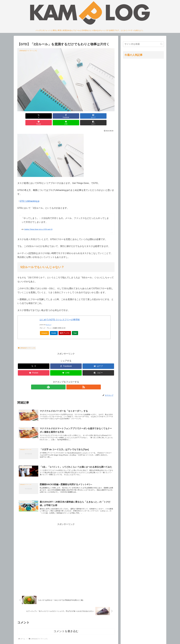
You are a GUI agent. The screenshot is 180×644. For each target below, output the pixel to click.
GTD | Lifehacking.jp (29, 194)
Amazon (45, 326)
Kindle (54, 326)
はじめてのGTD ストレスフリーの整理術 (60, 313)
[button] (107, 116)
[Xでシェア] (25, 116)
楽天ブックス (65, 326)
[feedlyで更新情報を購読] (63, 380)
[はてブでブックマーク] (58, 116)
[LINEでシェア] (90, 116)
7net (75, 326)
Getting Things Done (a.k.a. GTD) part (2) (38, 223)
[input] (143, 44)
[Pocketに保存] (74, 116)
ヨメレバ (49, 318)
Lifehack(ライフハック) (27, 341)
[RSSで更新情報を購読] (69, 380)
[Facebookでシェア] (41, 116)
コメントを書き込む (66, 629)
